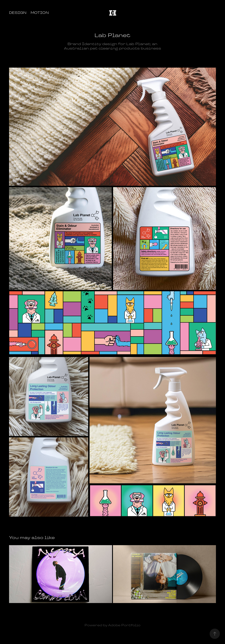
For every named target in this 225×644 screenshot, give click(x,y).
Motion (40, 13)
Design (18, 13)
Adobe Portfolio (124, 625)
